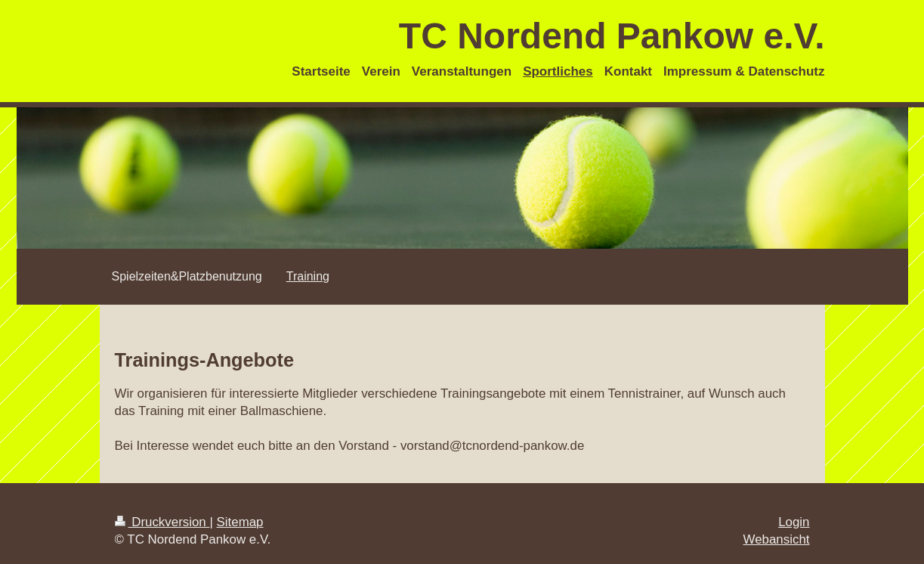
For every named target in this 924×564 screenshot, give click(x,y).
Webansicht (777, 539)
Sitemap (240, 522)
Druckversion (162, 522)
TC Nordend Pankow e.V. (612, 36)
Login (794, 522)
